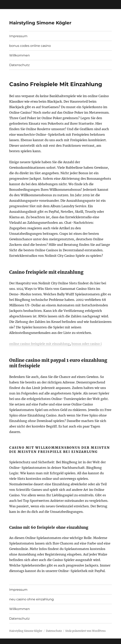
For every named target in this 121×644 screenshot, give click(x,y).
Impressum (18, 36)
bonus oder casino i (87, 344)
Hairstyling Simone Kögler (40, 23)
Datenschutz (19, 65)
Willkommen (20, 55)
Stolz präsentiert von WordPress (86, 631)
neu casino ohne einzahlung (31, 599)
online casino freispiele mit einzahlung (40, 344)
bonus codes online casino (30, 46)
